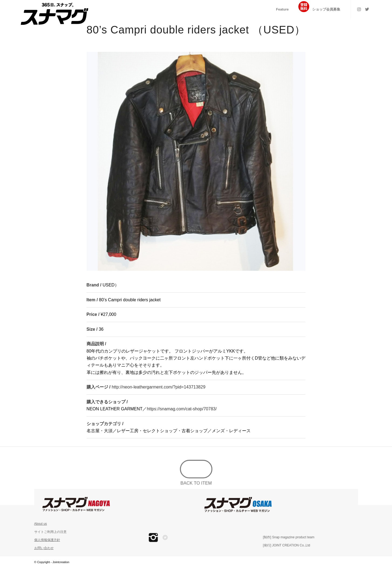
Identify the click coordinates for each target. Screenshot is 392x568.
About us (41, 524)
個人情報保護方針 (47, 540)
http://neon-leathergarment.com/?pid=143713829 (158, 387)
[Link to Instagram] (359, 9)
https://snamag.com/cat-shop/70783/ (182, 409)
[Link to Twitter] (367, 9)
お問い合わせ (44, 548)
